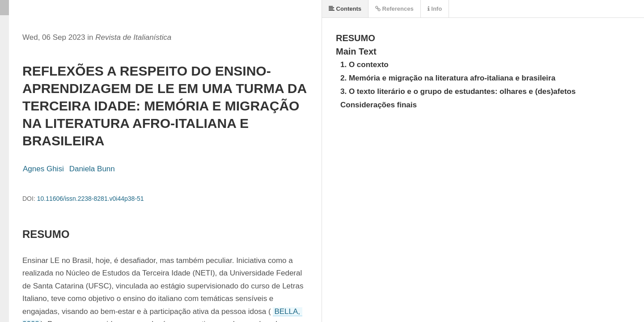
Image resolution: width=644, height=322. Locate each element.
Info (435, 9)
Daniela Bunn (92, 169)
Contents (345, 9)
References (394, 9)
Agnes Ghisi (43, 169)
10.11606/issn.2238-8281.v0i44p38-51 (91, 199)
